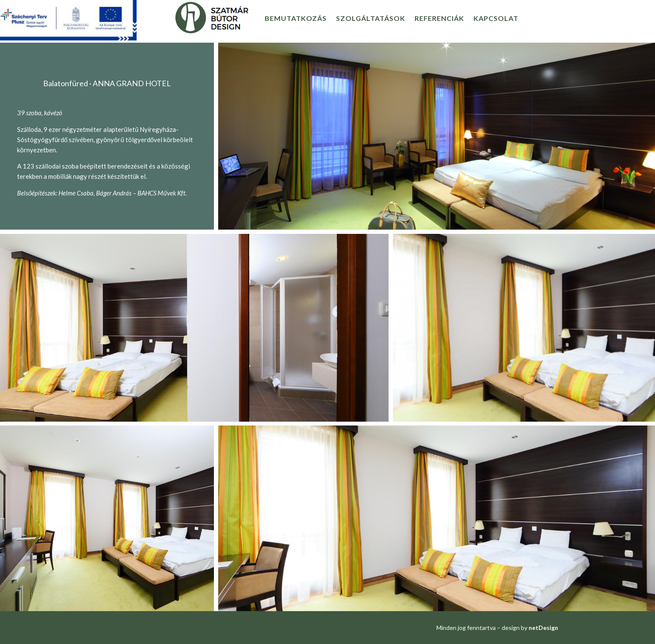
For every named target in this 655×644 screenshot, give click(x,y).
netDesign (543, 628)
